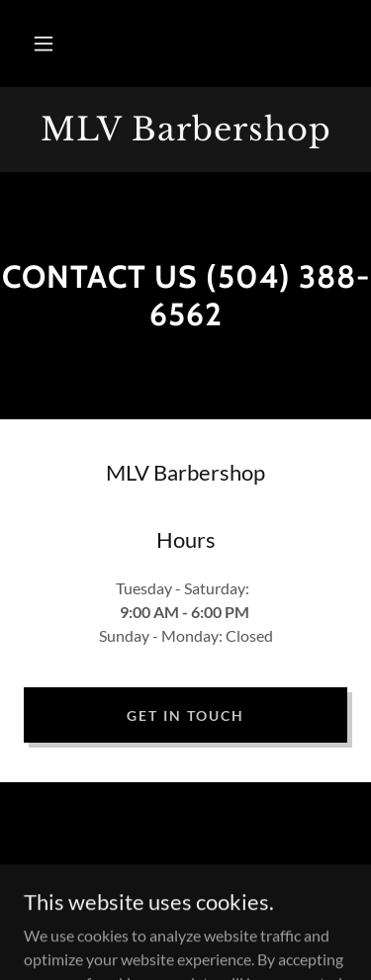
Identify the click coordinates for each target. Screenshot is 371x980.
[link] (185, 130)
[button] (44, 44)
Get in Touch (185, 715)
